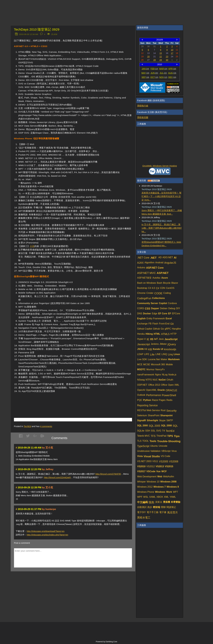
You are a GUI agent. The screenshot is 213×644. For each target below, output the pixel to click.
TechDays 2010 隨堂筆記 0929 (37, 30)
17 (172, 53)
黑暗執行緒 (143, 106)
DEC (172, 77)
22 (161, 57)
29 (161, 60)
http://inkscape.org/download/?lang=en (46, 531)
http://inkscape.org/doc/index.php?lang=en (47, 535)
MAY (145, 73)
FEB (154, 69)
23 (167, 57)
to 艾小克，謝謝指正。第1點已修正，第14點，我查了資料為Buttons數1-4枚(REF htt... (162, 228)
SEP (145, 77)
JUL (163, 73)
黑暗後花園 (143, 117)
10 (172, 50)
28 (154, 60)
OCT (154, 77)
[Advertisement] (48, 401)
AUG (172, 73)
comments (46, 426)
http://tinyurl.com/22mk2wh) (57, 477)
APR (172, 69)
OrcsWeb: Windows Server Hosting (160, 166)
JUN (154, 73)
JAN (145, 69)
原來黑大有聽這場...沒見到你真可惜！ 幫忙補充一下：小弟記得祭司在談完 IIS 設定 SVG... (162, 196)
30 (167, 60)
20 (148, 57)
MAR (163, 69)
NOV (163, 77)
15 (161, 53)
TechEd (27, 426)
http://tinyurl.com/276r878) (108, 474)
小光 (32, 246)
